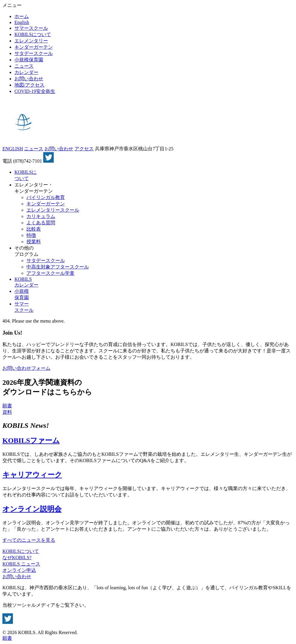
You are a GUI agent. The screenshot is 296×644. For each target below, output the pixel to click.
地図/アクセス (29, 85)
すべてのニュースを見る (29, 540)
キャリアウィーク (32, 475)
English (22, 22)
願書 (7, 406)
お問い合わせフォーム (26, 368)
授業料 (34, 242)
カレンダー (26, 72)
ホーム (22, 16)
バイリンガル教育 (46, 197)
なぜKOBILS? (17, 558)
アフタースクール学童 (50, 273)
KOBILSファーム (31, 440)
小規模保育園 (29, 60)
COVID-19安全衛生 (35, 91)
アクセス (84, 149)
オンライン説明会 (32, 509)
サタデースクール (34, 53)
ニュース (24, 66)
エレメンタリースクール (53, 210)
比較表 (34, 229)
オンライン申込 (19, 570)
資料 (7, 412)
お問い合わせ (29, 79)
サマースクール (31, 28)
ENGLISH (13, 149)
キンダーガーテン (34, 47)
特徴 (31, 235)
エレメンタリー (31, 41)
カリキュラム (41, 216)
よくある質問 (41, 223)
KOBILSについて (33, 34)
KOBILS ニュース (21, 564)
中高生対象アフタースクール (58, 267)
